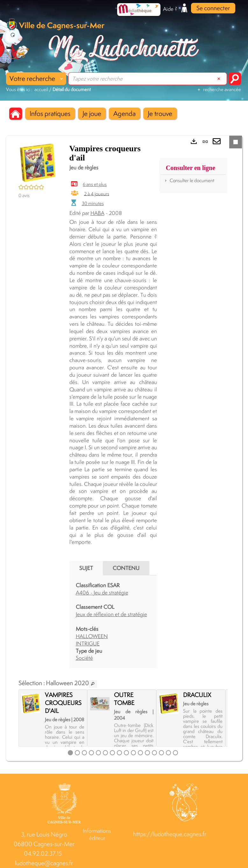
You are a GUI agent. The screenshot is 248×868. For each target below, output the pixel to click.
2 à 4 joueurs (97, 193)
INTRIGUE (88, 644)
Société (84, 658)
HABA (97, 213)
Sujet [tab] (86, 568)
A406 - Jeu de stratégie (102, 593)
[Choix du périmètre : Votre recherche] (36, 79)
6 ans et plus (95, 184)
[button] (50, 114)
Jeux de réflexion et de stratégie (111, 614)
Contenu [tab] (126, 568)
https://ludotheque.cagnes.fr (170, 834)
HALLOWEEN (92, 636)
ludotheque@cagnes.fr (44, 863)
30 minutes (93, 203)
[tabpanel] (113, 622)
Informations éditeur (97, 834)
